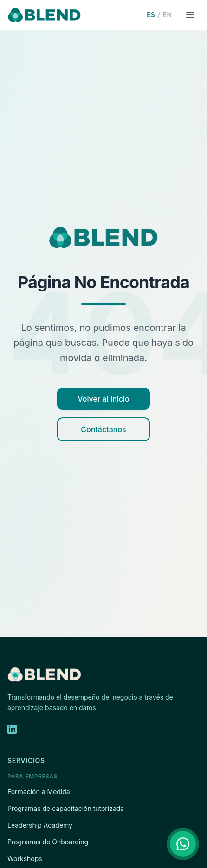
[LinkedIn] (12, 729)
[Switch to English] (159, 15)
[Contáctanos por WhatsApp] (183, 844)
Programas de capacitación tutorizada (66, 808)
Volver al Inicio (103, 399)
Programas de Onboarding (48, 842)
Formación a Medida (39, 792)
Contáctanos (103, 429)
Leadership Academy (40, 825)
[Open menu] (190, 15)
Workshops (25, 858)
